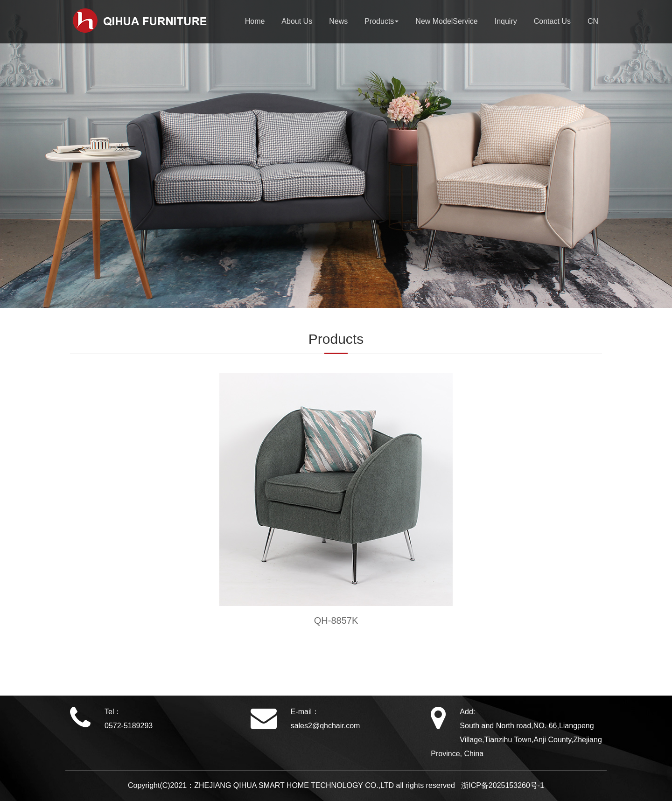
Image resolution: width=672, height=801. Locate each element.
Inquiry (506, 21)
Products (381, 21)
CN (593, 21)
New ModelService (446, 21)
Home (255, 21)
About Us (297, 21)
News (338, 21)
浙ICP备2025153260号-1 (500, 785)
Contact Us (552, 21)
